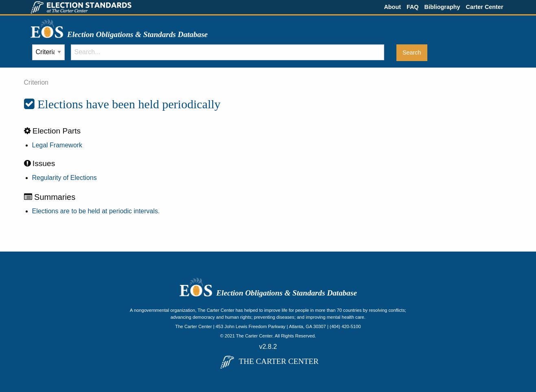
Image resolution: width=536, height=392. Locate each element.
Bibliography (442, 7)
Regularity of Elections (65, 178)
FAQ (413, 7)
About (392, 7)
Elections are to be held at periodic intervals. (96, 211)
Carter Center (485, 7)
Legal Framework (57, 145)
